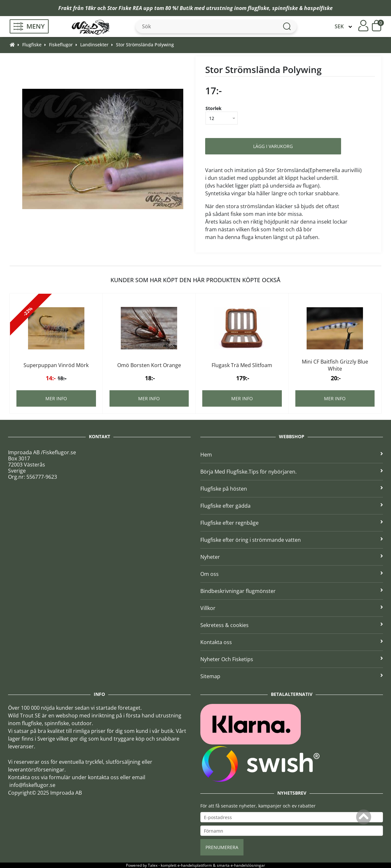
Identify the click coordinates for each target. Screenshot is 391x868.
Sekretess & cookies (292, 625)
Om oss (292, 574)
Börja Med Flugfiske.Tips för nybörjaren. (292, 472)
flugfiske (258, 8)
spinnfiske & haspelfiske (302, 8)
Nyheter (292, 557)
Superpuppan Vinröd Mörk (56, 365)
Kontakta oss (292, 642)
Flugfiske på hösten (292, 489)
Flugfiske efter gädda (292, 506)
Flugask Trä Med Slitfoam (242, 365)
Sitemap (292, 676)
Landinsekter (94, 45)
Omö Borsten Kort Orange (149, 365)
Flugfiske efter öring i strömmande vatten (292, 540)
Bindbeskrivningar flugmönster (292, 591)
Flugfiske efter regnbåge (292, 523)
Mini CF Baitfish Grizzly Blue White (335, 365)
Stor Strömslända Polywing (145, 45)
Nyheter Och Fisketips (292, 659)
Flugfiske (32, 45)
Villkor (292, 608)
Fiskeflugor (61, 45)
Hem (292, 455)
